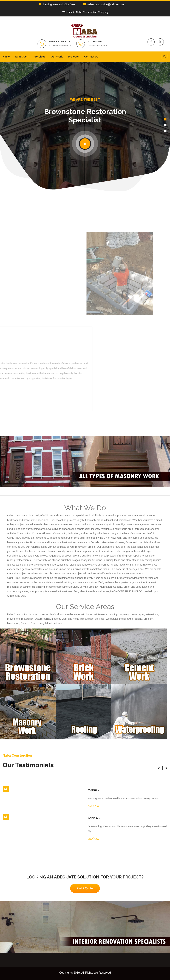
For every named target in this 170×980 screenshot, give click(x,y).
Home (6, 57)
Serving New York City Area (57, 4)
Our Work (57, 57)
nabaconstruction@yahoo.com (103, 4)
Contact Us (91, 57)
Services (40, 57)
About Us (21, 57)
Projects (73, 57)
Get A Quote (85, 888)
